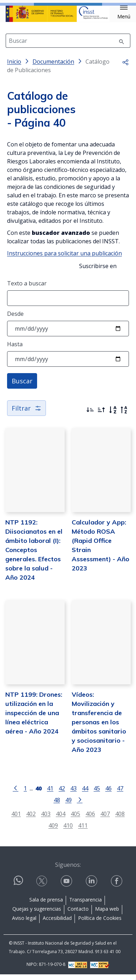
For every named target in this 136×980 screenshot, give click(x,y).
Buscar (22, 387)
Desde (15, 319)
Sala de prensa (46, 905)
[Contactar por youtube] (67, 887)
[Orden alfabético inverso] (124, 416)
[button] (124, 12)
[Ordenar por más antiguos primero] (101, 416)
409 (53, 831)
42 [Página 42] (62, 794)
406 (90, 819)
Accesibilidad (57, 924)
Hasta (15, 350)
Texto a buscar (27, 289)
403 (46, 819)
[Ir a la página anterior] (16, 793)
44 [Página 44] (85, 794)
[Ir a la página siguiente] (80, 805)
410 (68, 831)
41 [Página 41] (50, 794)
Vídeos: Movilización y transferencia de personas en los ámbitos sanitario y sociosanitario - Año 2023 (99, 728)
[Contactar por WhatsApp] (18, 889)
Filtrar (26, 414)
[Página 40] (39, 793)
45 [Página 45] (97, 794)
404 (61, 819)
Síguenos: (68, 870)
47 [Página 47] (120, 794)
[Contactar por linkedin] (92, 887)
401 (16, 819)
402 (31, 819)
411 (83, 831)
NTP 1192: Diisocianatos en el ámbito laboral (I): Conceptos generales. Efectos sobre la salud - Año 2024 (34, 555)
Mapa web (107, 914)
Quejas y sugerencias (37, 914)
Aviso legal (24, 924)
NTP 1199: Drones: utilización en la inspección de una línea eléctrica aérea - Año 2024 (34, 718)
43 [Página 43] (73, 794)
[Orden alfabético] (113, 416)
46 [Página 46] (108, 794)
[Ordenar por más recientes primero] (90, 416)
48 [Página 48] (57, 805)
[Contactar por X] (42, 887)
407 (105, 819)
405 (75, 819)
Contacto (78, 914)
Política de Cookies (100, 924)
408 (120, 819)
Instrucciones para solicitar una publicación (64, 259)
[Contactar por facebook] (117, 887)
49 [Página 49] (69, 805)
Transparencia (85, 905)
